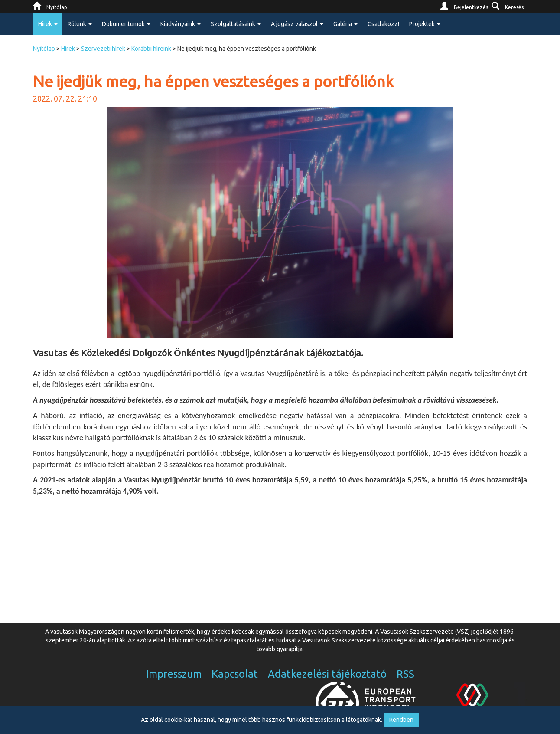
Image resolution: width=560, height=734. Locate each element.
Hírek (68, 49)
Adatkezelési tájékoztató (327, 674)
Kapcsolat (235, 674)
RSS (405, 674)
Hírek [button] (48, 24)
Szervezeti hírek (103, 49)
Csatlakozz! (383, 24)
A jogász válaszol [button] (297, 24)
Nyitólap (44, 49)
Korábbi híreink (151, 49)
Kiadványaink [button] (181, 24)
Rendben (401, 720)
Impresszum (174, 674)
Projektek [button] (425, 24)
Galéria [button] (345, 24)
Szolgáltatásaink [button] (236, 24)
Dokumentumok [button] (126, 24)
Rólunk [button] (80, 24)
